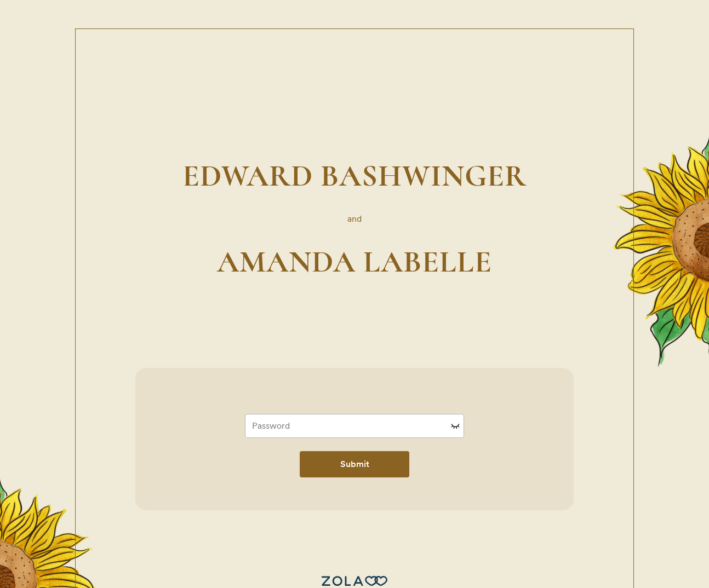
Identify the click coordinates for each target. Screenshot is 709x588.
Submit (355, 464)
